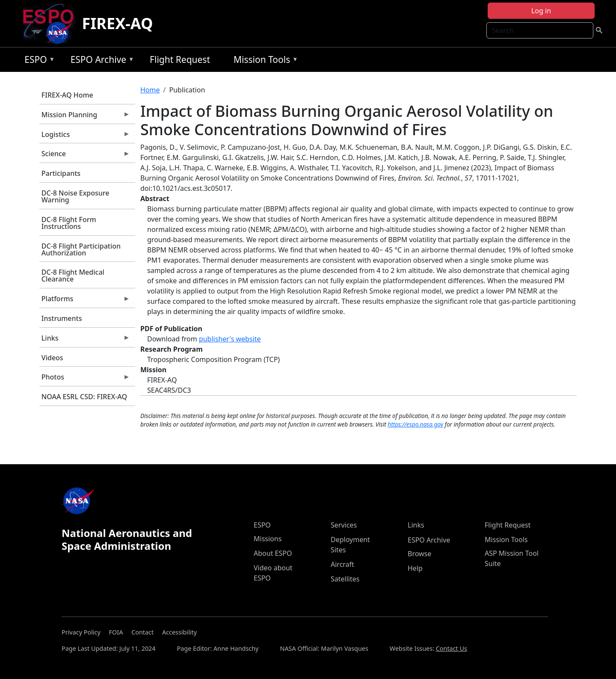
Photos (85, 379)
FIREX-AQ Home (67, 95)
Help (415, 568)
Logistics (85, 136)
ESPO (37, 61)
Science (85, 156)
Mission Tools (264, 61)
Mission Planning (85, 117)
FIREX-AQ (118, 23)
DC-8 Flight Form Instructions (69, 223)
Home (150, 90)
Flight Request (180, 59)
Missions (268, 539)
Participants (61, 173)
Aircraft (342, 564)
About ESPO (273, 553)
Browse (419, 554)
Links (85, 340)
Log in (541, 11)
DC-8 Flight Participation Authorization (81, 249)
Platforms (85, 301)
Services (344, 525)
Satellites (345, 579)
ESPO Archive (100, 61)
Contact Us (452, 648)
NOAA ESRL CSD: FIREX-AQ (84, 397)
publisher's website (230, 339)
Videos (52, 358)
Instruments (62, 318)
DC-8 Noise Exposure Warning (76, 196)
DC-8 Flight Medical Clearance (73, 276)
